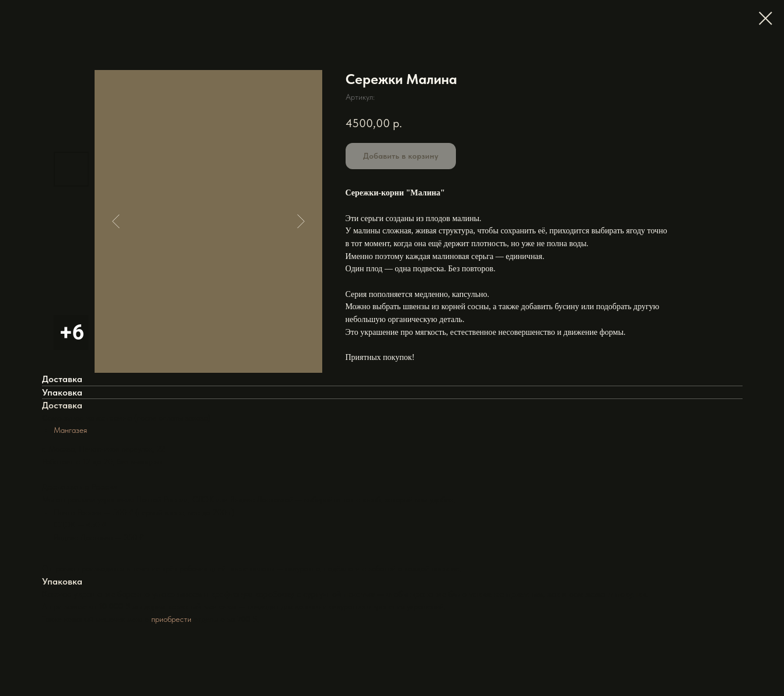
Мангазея (70, 430)
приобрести (171, 619)
